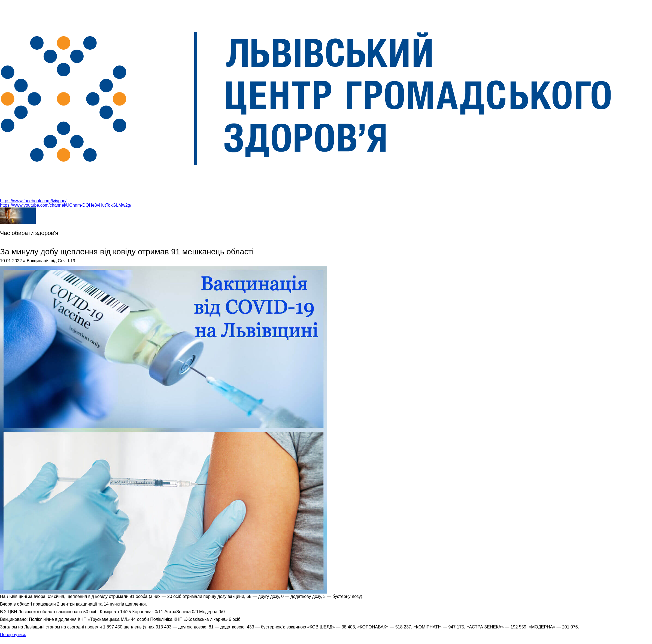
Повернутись (13, 635)
